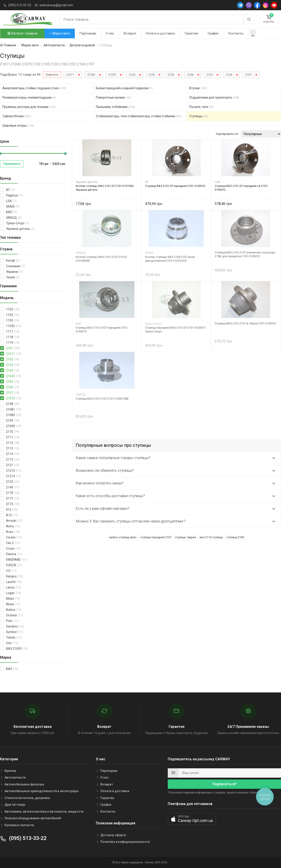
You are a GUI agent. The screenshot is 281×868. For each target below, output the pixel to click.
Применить (12, 164)
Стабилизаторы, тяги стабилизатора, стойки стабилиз (138, 116)
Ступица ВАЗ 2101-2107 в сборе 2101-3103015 (245, 323)
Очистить (52, 75)
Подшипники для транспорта (214, 97)
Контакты (236, 33)
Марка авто (60, 33)
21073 (112, 75)
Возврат (130, 33)
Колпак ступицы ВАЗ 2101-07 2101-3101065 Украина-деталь (105, 188)
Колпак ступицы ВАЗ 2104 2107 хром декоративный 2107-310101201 (170, 259)
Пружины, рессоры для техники (29, 107)
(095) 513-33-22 (20, 5)
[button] (192, 819)
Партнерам (88, 33)
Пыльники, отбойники (115, 107)
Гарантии (191, 33)
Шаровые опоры (18, 125)
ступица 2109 (235, 537)
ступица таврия (185, 537)
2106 (190, 75)
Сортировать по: (227, 134)
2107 (248, 75)
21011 (70, 75)
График (213, 33)
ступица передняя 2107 (156, 537)
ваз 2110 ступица (211, 537)
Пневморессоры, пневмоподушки (29, 97)
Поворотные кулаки (113, 97)
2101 (210, 75)
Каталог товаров (22, 33)
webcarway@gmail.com (56, 5)
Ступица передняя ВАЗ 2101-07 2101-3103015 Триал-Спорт (175, 330)
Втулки (198, 88)
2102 (132, 75)
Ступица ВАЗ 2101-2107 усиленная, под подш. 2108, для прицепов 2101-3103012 (245, 254)
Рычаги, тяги (202, 107)
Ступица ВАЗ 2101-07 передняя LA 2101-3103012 (242, 188)
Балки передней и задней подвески (124, 88)
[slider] (65, 154)
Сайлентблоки (17, 116)
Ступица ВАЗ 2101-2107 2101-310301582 (102, 399)
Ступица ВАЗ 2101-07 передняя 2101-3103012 (175, 186)
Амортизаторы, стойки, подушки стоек (34, 88)
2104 (229, 75)
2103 (171, 75)
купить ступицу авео (123, 537)
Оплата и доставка (160, 33)
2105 (152, 75)
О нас (110, 33)
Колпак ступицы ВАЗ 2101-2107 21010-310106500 (101, 259)
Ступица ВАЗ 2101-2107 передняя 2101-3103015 (102, 330)
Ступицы (199, 116)
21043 (91, 75)
